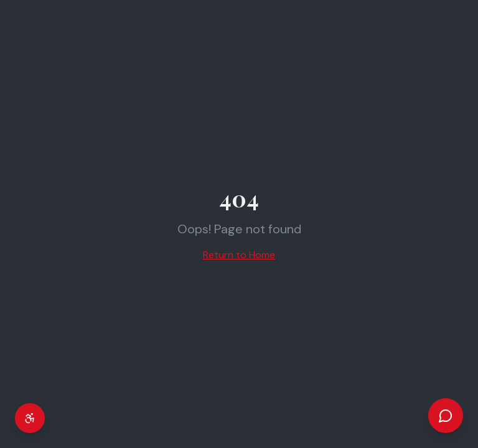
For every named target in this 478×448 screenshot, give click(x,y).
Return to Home (239, 255)
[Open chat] (446, 416)
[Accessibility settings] (30, 418)
